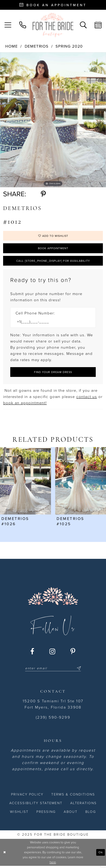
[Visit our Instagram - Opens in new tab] (53, 653)
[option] (53, 120)
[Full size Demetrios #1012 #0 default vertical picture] (53, 120)
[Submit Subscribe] (79, 670)
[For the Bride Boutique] (53, 25)
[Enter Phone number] (50, 323)
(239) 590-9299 (53, 720)
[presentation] (25, 483)
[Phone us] (23, 25)
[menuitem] (8, 25)
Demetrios (37, 46)
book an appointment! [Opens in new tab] (25, 405)
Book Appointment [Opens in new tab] (53, 249)
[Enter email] (53, 670)
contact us (87, 399)
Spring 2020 (69, 46)
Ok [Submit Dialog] (100, 854)
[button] (8, 25)
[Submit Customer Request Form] (53, 374)
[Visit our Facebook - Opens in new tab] (32, 653)
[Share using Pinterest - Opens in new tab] (43, 194)
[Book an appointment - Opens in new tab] (53, 5)
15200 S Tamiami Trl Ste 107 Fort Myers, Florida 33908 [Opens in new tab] (53, 706)
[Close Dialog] (5, 855)
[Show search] (83, 25)
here (53, 864)
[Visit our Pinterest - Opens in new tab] (73, 653)
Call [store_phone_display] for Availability (53, 262)
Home (11, 46)
